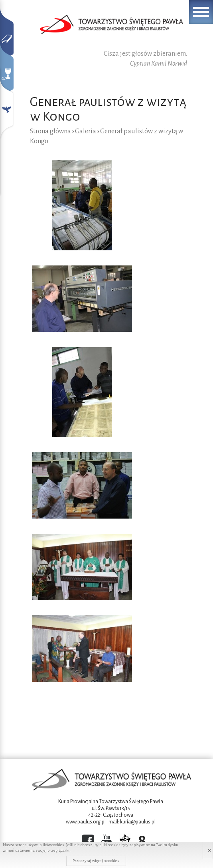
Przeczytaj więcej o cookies (96, 861)
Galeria (86, 131)
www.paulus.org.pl (86, 822)
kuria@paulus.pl (138, 822)
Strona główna (50, 131)
